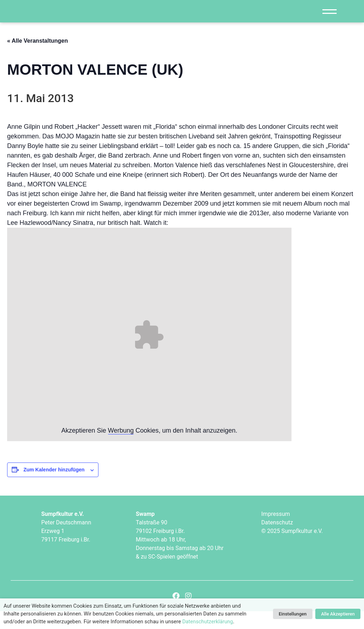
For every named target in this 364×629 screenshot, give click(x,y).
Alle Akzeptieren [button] (338, 614)
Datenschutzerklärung (208, 622)
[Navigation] (330, 20)
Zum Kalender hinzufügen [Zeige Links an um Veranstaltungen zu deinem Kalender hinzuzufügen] (54, 487)
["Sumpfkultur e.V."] (73, 20)
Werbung (121, 448)
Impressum (276, 531)
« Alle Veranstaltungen (38, 58)
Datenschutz (277, 540)
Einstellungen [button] (293, 614)
